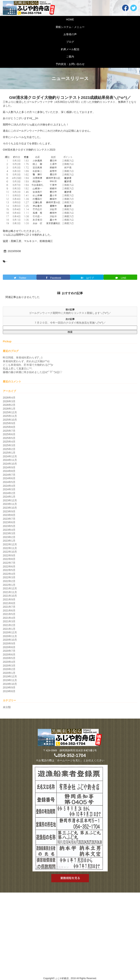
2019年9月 (9, 687)
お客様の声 (70, 34)
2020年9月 (9, 643)
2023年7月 (9, 519)
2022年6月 (9, 567)
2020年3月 (9, 666)
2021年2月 (9, 625)
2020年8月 (9, 647)
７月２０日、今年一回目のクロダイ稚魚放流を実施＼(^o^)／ (70, 323)
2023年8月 (9, 515)
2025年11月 (10, 416)
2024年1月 (9, 497)
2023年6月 (9, 522)
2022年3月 (9, 577)
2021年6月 (9, 611)
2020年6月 (9, 655)
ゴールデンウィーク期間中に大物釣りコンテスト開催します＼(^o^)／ (70, 313)
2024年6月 (9, 478)
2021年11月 (10, 592)
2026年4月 (9, 398)
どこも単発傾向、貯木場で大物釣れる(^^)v (28, 365)
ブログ (70, 42)
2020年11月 (10, 636)
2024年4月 (9, 486)
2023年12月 (10, 500)
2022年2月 (9, 581)
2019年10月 (10, 684)
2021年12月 (10, 588)
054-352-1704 (70, 755)
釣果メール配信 (70, 49)
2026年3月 (9, 401)
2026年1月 (9, 409)
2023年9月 (9, 511)
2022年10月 (10, 552)
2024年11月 (10, 460)
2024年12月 (10, 456)
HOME (70, 19)
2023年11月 (10, 504)
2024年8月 (9, 471)
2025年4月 (9, 442)
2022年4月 (9, 574)
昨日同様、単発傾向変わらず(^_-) (23, 358)
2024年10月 (10, 464)
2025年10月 (10, 420)
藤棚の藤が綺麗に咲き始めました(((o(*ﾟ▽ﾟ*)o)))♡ (33, 372)
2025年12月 (10, 412)
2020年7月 (9, 651)
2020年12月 (10, 632)
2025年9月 (9, 423)
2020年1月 (9, 673)
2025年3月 (9, 445)
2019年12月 (10, 676)
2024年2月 (9, 493)
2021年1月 (9, 629)
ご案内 (70, 57)
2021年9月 (9, 599)
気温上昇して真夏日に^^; (18, 369)
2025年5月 (9, 438)
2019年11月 (10, 680)
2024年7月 (9, 475)
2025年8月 (9, 427)
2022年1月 (9, 585)
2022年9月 (9, 555)
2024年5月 (9, 482)
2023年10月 (10, 508)
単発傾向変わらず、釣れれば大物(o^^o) (26, 361)
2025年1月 (9, 453)
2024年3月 (9, 489)
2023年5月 (9, 526)
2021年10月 (10, 596)
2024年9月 (9, 467)
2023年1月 (9, 541)
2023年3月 (9, 533)
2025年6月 (9, 434)
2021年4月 (9, 618)
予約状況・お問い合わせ (70, 64)
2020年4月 (9, 662)
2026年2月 (9, 405)
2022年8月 (9, 559)
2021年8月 (9, 603)
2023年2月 (9, 537)
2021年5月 (9, 614)
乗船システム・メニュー (70, 27)
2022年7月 (9, 563)
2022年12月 (10, 544)
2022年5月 (9, 570)
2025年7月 (9, 431)
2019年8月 (9, 691)
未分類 (7, 707)
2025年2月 (9, 449)
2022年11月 (10, 548)
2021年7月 (9, 607)
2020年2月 (9, 669)
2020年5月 (9, 658)
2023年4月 (9, 530)
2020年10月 (10, 640)
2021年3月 (9, 621)
